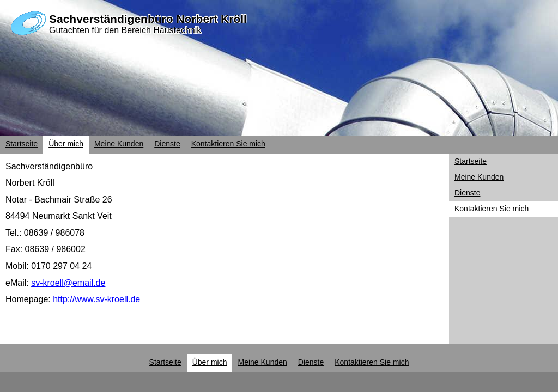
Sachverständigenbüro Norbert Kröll (148, 19)
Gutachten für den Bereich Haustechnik (125, 30)
